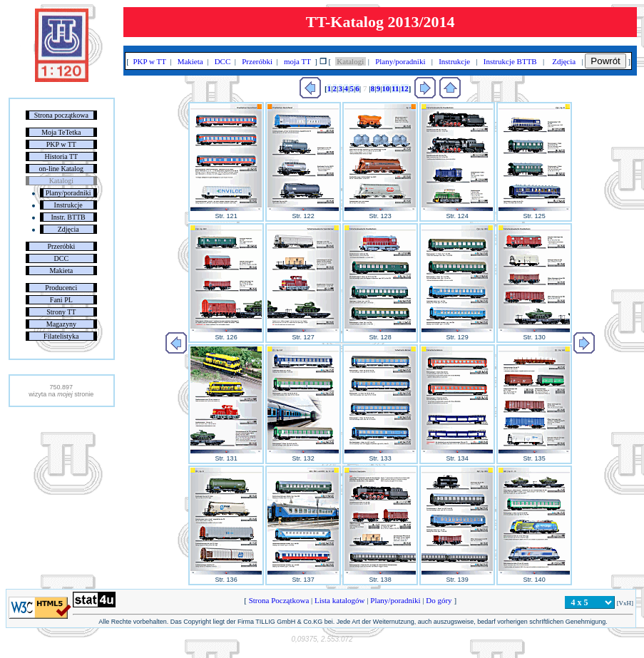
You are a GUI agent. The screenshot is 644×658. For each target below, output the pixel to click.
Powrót (605, 61)
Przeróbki (61, 246)
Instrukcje (68, 205)
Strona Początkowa (279, 600)
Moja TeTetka (61, 132)
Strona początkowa (61, 115)
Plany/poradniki (68, 193)
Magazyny (61, 324)
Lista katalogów (339, 600)
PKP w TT (61, 144)
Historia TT (61, 156)
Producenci (61, 288)
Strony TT (61, 312)
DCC (62, 258)
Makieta (61, 271)
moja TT (297, 61)
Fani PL (61, 300)
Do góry (439, 600)
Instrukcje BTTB (510, 61)
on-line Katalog (61, 169)
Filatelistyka (61, 336)
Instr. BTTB (68, 217)
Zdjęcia (68, 229)
